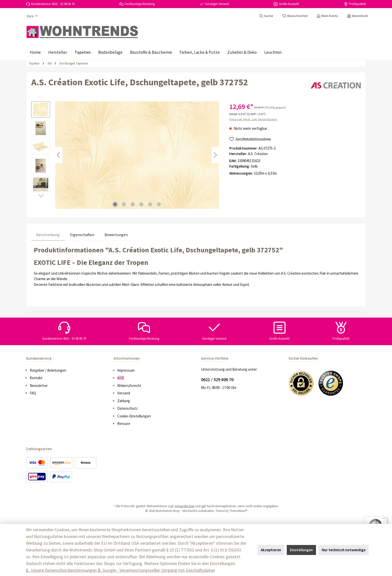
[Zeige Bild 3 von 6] (133, 204)
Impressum (126, 370)
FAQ (33, 393)
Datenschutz (127, 408)
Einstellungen (301, 550)
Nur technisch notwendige (344, 550)
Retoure (124, 424)
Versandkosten (185, 506)
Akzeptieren (271, 550)
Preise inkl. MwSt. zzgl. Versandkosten (253, 119)
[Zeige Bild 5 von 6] (150, 204)
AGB (121, 378)
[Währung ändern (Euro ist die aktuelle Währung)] (32, 16)
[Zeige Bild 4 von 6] (141, 204)
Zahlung (124, 401)
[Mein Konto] (327, 16)
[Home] (35, 52)
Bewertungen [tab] (116, 235)
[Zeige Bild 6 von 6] (159, 204)
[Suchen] (266, 16)
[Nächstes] (215, 155)
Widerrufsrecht (129, 386)
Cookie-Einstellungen (134, 416)
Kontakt (36, 378)
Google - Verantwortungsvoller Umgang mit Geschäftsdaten (156, 570)
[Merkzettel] (295, 16)
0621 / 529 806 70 (217, 380)
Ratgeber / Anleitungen (48, 370)
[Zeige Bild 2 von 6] (124, 204)
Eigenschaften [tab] (82, 235)
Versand (124, 393)
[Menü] (384, 519)
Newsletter (39, 386)
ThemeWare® (238, 511)
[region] (125, 155)
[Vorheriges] (59, 155)
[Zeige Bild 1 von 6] (115, 204)
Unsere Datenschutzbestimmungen (61, 570)
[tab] (48, 234)
